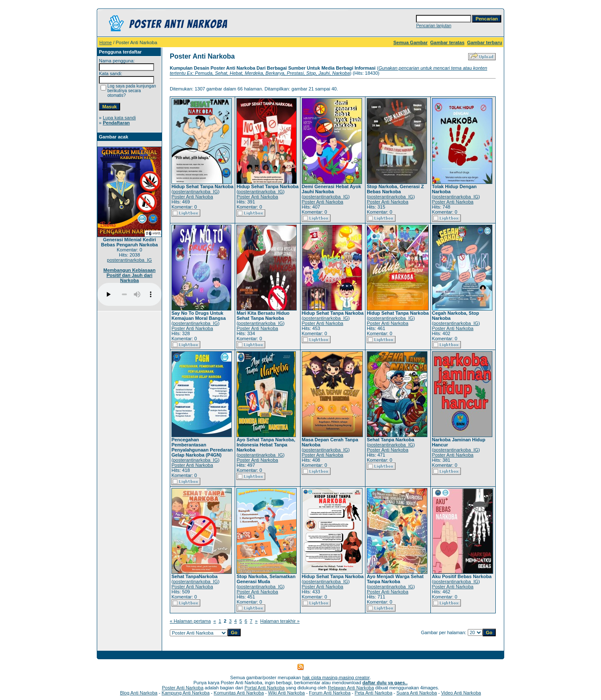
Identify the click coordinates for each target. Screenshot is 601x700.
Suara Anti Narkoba (417, 693)
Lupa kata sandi (119, 118)
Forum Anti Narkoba (330, 693)
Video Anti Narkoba (461, 693)
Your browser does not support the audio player (129, 294)
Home (105, 42)
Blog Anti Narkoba (139, 693)
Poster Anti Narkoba (192, 197)
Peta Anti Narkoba (374, 693)
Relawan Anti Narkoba (351, 688)
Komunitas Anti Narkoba (239, 693)
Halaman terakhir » (280, 621)
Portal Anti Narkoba (265, 688)
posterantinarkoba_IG (129, 260)
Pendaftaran (116, 123)
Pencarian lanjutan (434, 26)
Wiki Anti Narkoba (286, 693)
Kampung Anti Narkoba (186, 693)
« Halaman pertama (190, 621)
